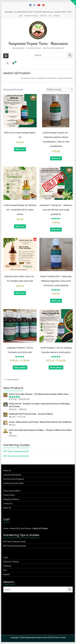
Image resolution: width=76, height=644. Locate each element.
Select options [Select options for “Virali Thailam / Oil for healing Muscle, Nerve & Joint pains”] (56, 367)
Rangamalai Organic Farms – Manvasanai (38, 43)
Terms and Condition (12, 491)
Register (57, 16)
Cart (50, 16)
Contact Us (8, 504)
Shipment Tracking (31, 16)
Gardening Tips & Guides (13, 483)
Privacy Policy (9, 495)
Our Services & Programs (14, 479)
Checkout (43, 16)
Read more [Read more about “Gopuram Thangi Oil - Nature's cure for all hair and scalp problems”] (56, 230)
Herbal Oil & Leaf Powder (47, 78)
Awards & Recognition (12, 475)
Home (33, 78)
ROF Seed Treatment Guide (16, 451)
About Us (7, 471)
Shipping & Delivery (11, 499)
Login (21, 16)
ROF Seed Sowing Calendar (16, 456)
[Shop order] (60, 90)
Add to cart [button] (20, 149)
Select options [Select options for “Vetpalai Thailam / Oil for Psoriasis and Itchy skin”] (20, 367)
